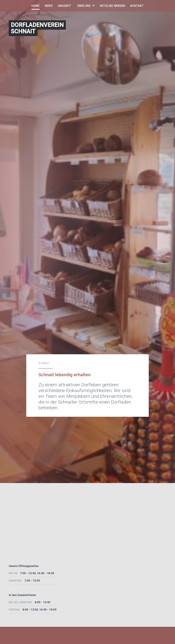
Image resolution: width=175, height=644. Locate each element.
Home (36, 6)
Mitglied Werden (113, 6)
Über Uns (84, 6)
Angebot (65, 6)
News (49, 6)
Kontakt (137, 6)
